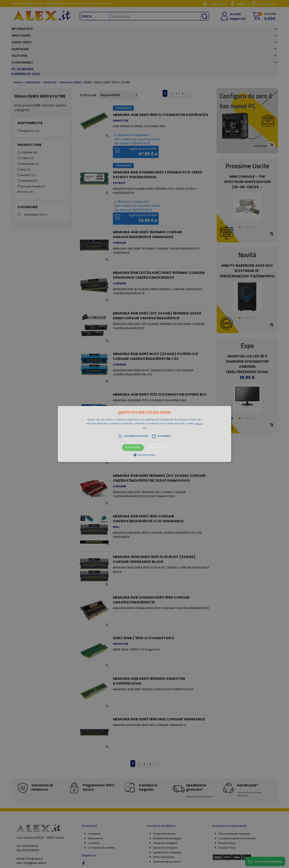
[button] (144, 434)
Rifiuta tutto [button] (157, 448)
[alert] (144, 434)
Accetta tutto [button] (133, 448)
